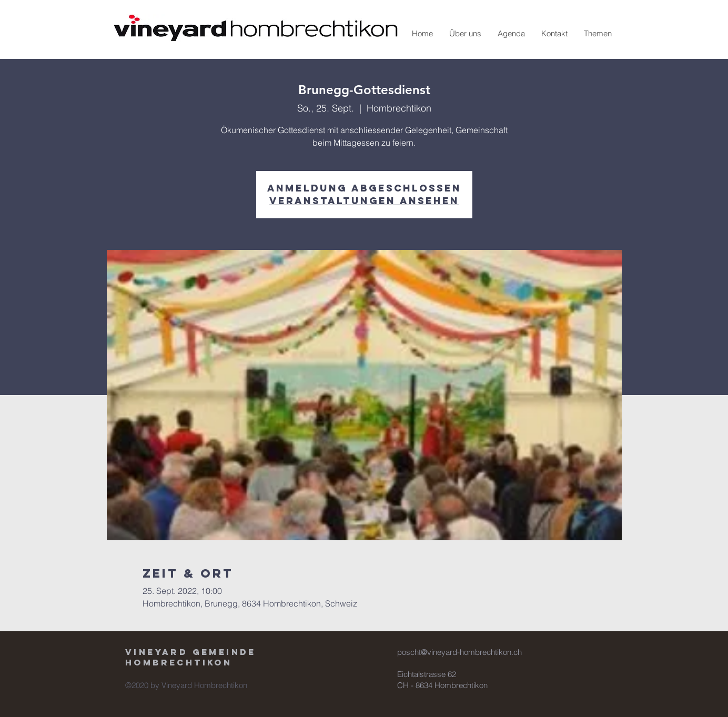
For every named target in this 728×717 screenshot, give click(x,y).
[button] (465, 34)
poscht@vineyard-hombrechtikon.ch (459, 652)
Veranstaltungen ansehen (364, 201)
